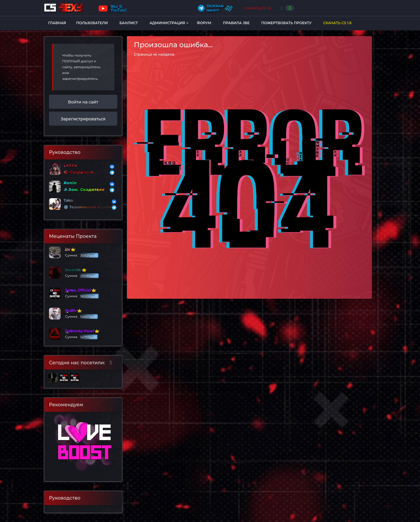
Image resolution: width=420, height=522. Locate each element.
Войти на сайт (83, 102)
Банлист (129, 23)
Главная (57, 23)
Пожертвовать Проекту (286, 23)
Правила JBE (236, 23)
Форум (204, 23)
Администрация (167, 23)
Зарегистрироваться (83, 119)
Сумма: (74, 252)
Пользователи (92, 23)
